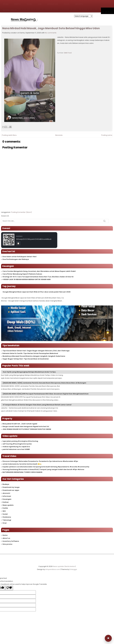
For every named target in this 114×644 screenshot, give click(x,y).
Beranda (59, 135)
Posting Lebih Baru (9, 135)
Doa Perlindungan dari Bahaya (16, 259)
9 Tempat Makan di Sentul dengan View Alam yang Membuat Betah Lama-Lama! (37, 405)
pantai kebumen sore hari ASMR (16, 449)
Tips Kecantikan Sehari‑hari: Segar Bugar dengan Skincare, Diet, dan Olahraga (36, 351)
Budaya (6, 484)
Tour (29, 3)
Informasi (7, 496)
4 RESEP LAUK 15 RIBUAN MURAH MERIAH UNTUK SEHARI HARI (27, 279)
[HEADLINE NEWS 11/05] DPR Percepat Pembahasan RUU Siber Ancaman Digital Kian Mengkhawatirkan (46, 394)
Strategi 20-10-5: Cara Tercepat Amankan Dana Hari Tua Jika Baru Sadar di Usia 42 (38, 277)
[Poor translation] (9, 588)
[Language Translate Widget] (83, 16)
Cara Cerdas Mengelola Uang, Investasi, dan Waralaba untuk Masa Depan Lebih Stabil (39, 271)
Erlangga (73, 569)
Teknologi (7, 520)
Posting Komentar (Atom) (21, 212)
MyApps (79, 3)
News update (8, 505)
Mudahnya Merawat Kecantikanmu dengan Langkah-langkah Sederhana (34, 356)
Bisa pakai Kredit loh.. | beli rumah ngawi (20, 424)
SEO (4, 511)
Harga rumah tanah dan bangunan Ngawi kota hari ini (26, 426)
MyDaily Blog (10, 9)
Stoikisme (7, 517)
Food (67, 3)
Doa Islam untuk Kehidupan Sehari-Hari (20, 257)
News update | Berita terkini (64, 566)
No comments (51, 33)
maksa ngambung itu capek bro (16, 447)
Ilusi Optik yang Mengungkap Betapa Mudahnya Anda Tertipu (29, 372)
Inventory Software (11, 541)
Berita (17, 3)
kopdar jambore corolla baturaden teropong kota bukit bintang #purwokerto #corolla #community (46, 467)
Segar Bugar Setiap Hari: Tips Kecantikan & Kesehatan (26, 359)
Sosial (5, 514)
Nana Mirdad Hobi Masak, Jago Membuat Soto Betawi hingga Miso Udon (51, 28)
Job (40, 3)
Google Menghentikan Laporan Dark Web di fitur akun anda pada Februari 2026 (37, 292)
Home (6, 3)
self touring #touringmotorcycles (17, 444)
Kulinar (6, 502)
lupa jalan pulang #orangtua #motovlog (20, 441)
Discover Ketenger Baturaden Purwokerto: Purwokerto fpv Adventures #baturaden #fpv (40, 461)
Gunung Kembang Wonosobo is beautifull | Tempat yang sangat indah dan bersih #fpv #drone (43, 469)
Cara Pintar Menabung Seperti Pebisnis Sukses (22, 274)
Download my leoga (11, 487)
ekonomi (6, 493)
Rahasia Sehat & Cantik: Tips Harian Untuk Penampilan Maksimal (30, 353)
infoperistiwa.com (53, 569)
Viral (4, 523)
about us (6, 538)
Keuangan (7, 499)
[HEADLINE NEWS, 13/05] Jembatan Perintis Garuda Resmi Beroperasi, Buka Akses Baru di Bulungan (45, 383)
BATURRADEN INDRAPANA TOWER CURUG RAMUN (22, 472)
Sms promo (7, 544)
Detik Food (68, 53)
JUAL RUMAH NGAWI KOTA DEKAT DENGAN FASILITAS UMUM (27, 429)
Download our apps (11, 490)
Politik (5, 508)
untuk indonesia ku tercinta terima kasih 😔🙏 (22, 464)
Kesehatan (53, 3)
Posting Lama (107, 135)
